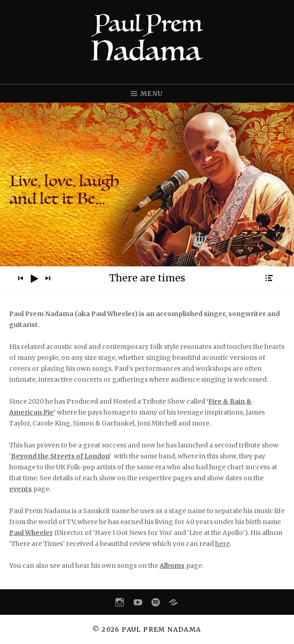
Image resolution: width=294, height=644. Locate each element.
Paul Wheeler (31, 533)
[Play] (34, 279)
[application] (147, 278)
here (222, 544)
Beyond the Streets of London (60, 456)
